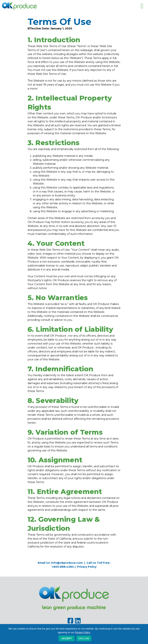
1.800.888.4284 (63, 567)
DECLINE (84, 638)
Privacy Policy (87, 567)
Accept (67, 638)
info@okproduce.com (67, 563)
